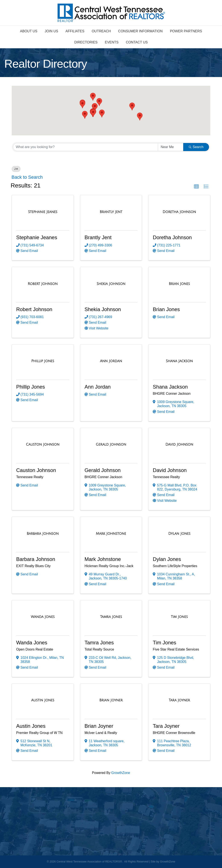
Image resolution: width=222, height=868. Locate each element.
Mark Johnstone (103, 559)
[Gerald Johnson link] (111, 445)
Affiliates (75, 31)
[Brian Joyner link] (111, 700)
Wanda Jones (32, 643)
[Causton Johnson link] (43, 445)
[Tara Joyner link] (179, 700)
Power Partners (186, 31)
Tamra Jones (99, 643)
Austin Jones (31, 726)
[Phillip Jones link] (43, 361)
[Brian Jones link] (179, 284)
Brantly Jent (98, 237)
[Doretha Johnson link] (179, 212)
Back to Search (27, 177)
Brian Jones (166, 309)
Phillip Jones (31, 387)
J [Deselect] (16, 169)
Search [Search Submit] (196, 147)
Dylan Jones (167, 559)
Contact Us (137, 42)
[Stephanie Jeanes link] (43, 212)
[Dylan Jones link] (179, 534)
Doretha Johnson (172, 237)
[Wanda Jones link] (43, 617)
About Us (29, 31)
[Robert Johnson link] (43, 284)
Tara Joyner (166, 726)
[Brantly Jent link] (111, 212)
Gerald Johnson (103, 470)
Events (112, 42)
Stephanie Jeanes (37, 237)
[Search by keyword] (86, 147)
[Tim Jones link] (179, 617)
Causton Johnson (36, 470)
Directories (86, 42)
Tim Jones (164, 643)
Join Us (51, 31)
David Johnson (170, 470)
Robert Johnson (34, 309)
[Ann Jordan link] (111, 361)
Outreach (101, 31)
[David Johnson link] (179, 445)
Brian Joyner (99, 726)
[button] (102, 114)
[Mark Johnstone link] (111, 534)
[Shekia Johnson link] (111, 284)
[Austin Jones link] (43, 700)
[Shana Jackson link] (179, 361)
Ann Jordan (98, 387)
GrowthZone (121, 773)
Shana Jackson (170, 387)
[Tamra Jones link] (111, 617)
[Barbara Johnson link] (43, 534)
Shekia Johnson (103, 309)
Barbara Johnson (36, 559)
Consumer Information (141, 31)
